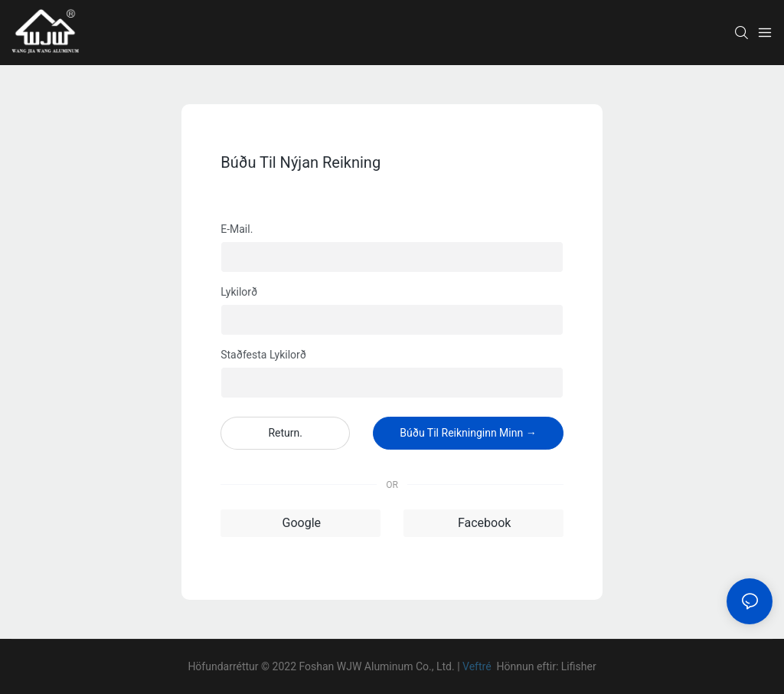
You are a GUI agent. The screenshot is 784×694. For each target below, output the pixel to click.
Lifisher (579, 666)
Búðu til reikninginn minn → (468, 433)
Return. (285, 433)
